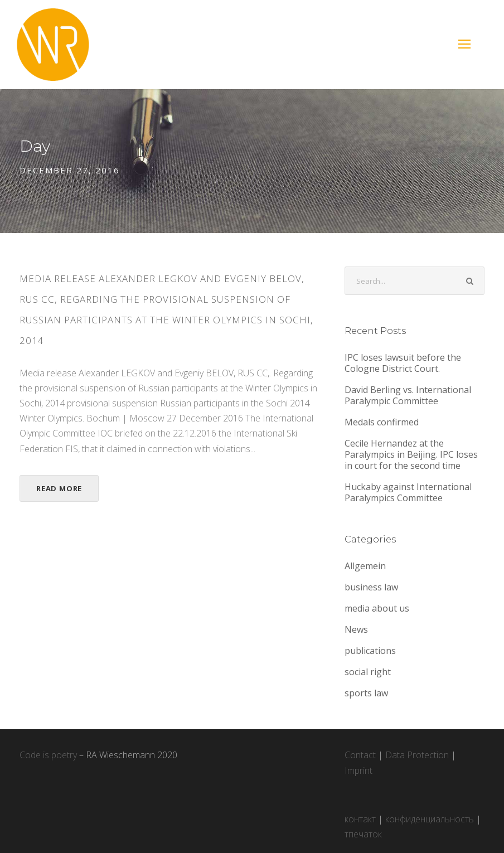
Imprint (358, 770)
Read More (59, 488)
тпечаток (363, 834)
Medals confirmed (382, 422)
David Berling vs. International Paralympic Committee (408, 395)
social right (368, 672)
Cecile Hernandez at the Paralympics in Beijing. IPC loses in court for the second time (411, 454)
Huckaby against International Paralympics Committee (408, 492)
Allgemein (365, 566)
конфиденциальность (430, 819)
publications (370, 651)
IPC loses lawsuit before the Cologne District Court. (403, 363)
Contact (360, 755)
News (356, 629)
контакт (360, 819)
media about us (377, 608)
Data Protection (417, 755)
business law (371, 587)
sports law (366, 693)
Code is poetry (48, 755)
